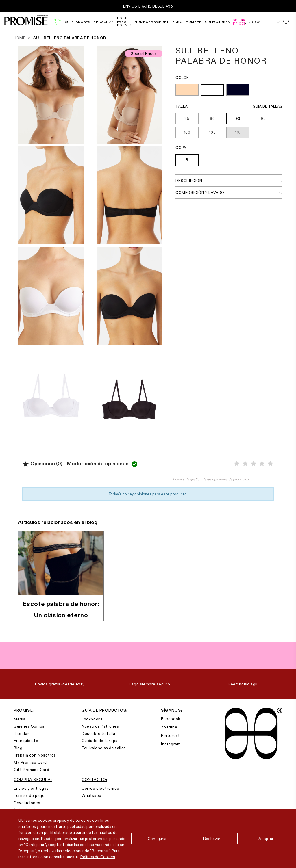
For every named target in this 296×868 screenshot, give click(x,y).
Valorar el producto (85, 482)
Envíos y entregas (31, 788)
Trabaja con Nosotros (35, 755)
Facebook (171, 719)
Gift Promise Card (31, 770)
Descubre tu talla (98, 733)
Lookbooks (92, 719)
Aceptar (266, 839)
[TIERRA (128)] (187, 91)
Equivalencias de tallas (104, 748)
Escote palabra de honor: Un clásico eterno (61, 609)
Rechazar (212, 839)
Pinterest (170, 735)
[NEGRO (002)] (238, 91)
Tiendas (22, 733)
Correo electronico (100, 788)
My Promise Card (30, 762)
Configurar (157, 839)
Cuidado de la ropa (100, 741)
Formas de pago (29, 795)
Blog (18, 748)
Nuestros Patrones (100, 726)
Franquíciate (26, 741)
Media (20, 719)
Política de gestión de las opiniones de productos (211, 479)
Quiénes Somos (29, 726)
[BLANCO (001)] (212, 91)
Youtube (169, 727)
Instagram (171, 744)
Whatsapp (91, 795)
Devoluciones (27, 803)
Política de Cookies (98, 857)
